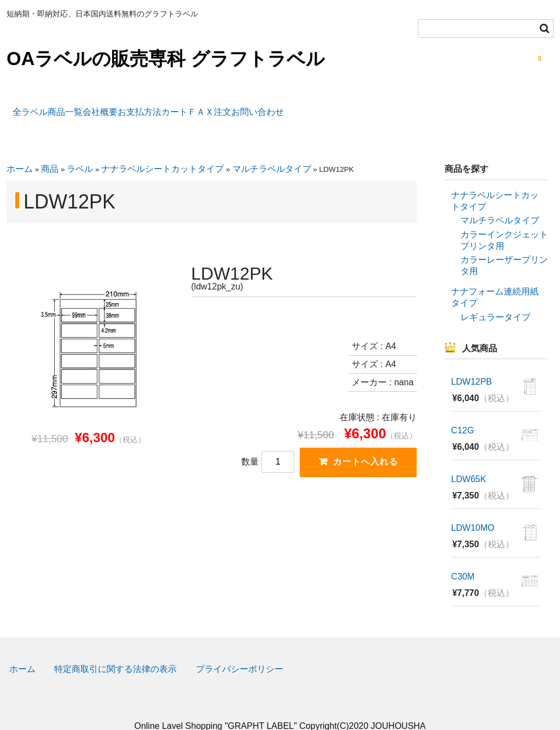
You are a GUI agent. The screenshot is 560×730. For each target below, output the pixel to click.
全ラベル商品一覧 (55, 106)
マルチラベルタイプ (272, 151)
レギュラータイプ (495, 299)
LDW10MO (473, 510)
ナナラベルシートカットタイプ (162, 151)
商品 (50, 151)
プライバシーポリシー (240, 651)
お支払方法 (197, 106)
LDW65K (469, 461)
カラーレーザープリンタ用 (504, 247)
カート (258, 106)
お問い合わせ (392, 106)
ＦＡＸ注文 (319, 106)
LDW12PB (472, 364)
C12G (463, 412)
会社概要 (133, 106)
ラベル (80, 151)
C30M (463, 558)
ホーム (20, 151)
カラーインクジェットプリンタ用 (504, 222)
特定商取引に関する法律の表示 (115, 651)
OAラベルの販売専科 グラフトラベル (166, 59)
